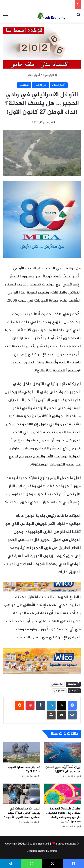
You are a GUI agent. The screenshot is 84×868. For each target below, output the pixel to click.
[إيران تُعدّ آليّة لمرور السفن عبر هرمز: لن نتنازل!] (62, 753)
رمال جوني (57, 684)
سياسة (24, 85)
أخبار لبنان (33, 75)
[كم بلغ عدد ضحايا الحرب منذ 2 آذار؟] (22, 753)
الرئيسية (50, 75)
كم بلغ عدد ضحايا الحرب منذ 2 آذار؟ (24, 769)
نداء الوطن (59, 691)
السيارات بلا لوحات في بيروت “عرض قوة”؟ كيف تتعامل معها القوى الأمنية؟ (22, 813)
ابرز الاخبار (40, 85)
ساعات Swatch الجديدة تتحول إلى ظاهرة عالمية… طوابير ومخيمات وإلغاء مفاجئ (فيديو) (63, 815)
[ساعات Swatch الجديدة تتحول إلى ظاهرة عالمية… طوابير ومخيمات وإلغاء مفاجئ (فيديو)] (62, 794)
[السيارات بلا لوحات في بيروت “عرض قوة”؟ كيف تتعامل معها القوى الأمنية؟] (22, 794)
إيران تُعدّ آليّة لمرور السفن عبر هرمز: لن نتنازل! (63, 769)
